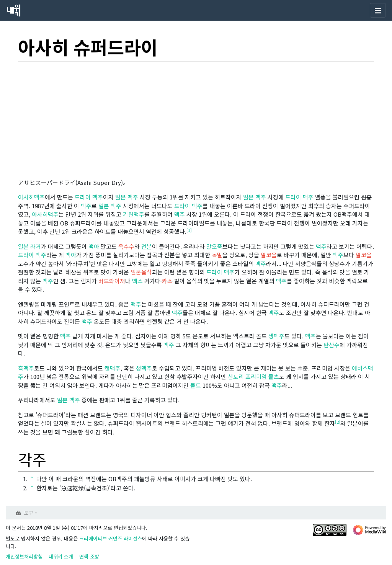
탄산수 (332, 345)
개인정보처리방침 (24, 556)
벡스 (137, 281)
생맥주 (276, 336)
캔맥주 (113, 368)
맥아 (94, 246)
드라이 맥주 (89, 197)
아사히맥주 (31, 197)
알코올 (269, 255)
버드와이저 (112, 281)
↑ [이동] (32, 479)
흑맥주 (26, 368)
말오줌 (214, 246)
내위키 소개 (61, 556)
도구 (29, 513)
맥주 (133, 197)
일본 (121, 197)
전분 (147, 246)
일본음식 (141, 272)
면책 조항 (89, 556)
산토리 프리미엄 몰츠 (253, 376)
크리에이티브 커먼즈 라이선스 (111, 538)
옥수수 (126, 246)
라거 (36, 246)
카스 (167, 281)
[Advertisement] (196, 121)
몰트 (196, 385)
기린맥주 (134, 214)
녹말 (217, 255)
